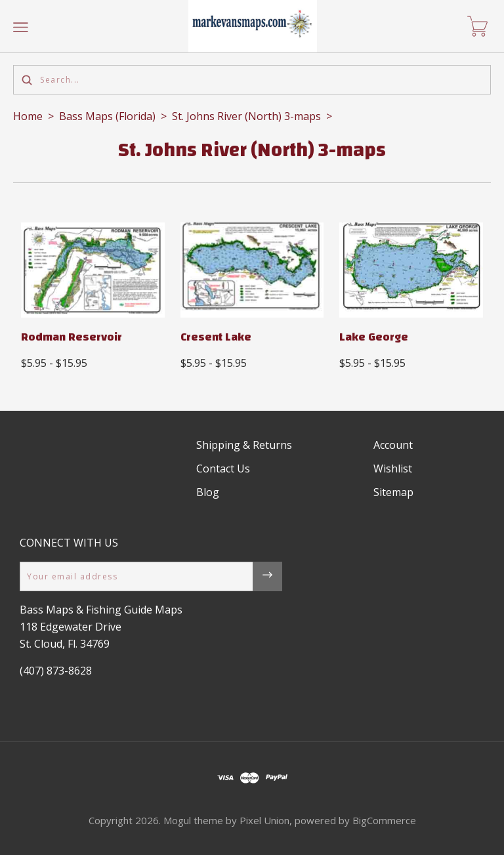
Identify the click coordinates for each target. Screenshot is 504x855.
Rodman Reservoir (72, 337)
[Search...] (252, 80)
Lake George (374, 337)
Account (393, 445)
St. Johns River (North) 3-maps (246, 116)
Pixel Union (264, 820)
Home (28, 116)
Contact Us (223, 469)
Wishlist (393, 469)
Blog (208, 492)
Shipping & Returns (244, 445)
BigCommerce (384, 820)
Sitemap (393, 492)
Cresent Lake (216, 337)
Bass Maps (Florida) (107, 116)
